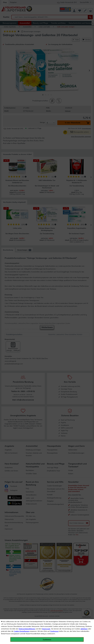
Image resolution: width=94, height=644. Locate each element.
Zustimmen (54, 631)
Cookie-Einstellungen (22, 631)
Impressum (46, 629)
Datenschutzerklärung (27, 629)
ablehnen (84, 629)
